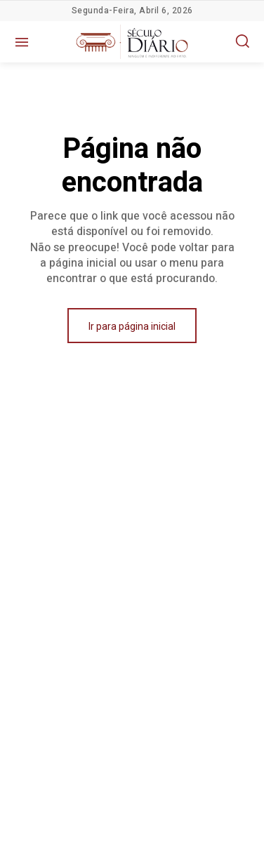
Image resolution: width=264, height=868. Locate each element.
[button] (242, 41)
